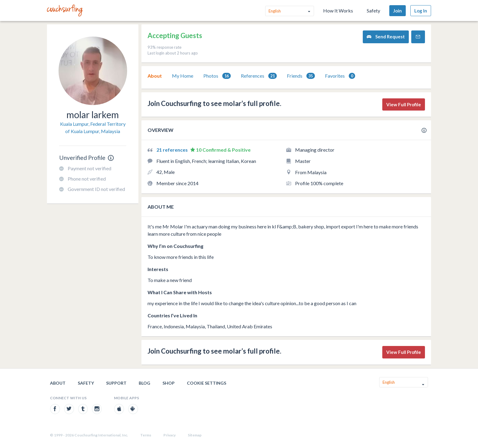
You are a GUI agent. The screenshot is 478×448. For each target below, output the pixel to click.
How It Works (338, 11)
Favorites (340, 76)
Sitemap (195, 435)
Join (398, 11)
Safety (373, 11)
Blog (144, 383)
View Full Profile (404, 104)
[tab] (155, 76)
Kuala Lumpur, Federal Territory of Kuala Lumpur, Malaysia (93, 127)
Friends (301, 76)
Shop (169, 383)
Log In (421, 11)
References (259, 76)
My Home (183, 76)
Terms (146, 435)
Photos (217, 76)
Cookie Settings (207, 383)
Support (116, 383)
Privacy (169, 435)
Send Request (386, 37)
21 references (173, 150)
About (155, 76)
